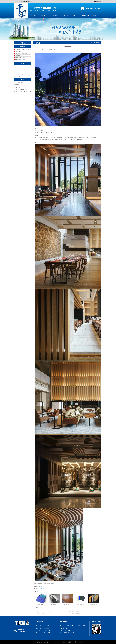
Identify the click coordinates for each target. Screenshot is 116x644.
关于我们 (44, 15)
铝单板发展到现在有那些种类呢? (22, 53)
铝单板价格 (63, 642)
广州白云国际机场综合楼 (20, 68)
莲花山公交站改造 (19, 66)
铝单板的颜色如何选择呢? (20, 57)
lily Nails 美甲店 (18, 76)
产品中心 (55, 15)
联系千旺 (99, 2)
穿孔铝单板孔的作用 (19, 55)
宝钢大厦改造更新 (41, 588)
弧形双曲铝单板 (54, 604)
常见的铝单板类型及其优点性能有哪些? (23, 49)
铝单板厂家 (52, 642)
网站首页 (34, 15)
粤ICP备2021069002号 (84, 642)
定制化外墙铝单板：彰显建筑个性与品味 (43, 611)
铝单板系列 (47, 632)
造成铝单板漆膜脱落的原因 (41, 613)
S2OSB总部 (40, 587)
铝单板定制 (86, 15)
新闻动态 (75, 15)
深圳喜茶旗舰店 (18, 70)
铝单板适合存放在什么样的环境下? (74, 611)
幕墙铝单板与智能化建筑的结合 (74, 613)
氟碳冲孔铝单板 (41, 604)
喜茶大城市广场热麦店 (20, 74)
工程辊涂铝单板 (80, 604)
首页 (94, 43)
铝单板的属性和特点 (19, 51)
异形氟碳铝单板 (94, 604)
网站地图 (94, 2)
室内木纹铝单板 (67, 604)
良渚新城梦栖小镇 (19, 72)
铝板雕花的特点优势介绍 (20, 60)
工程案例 (65, 15)
